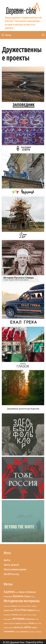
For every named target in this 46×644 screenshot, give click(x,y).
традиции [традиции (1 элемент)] (17, 632)
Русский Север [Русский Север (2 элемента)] (9, 610)
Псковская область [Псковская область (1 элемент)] (27, 606)
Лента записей (11, 565)
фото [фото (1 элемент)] (29, 632)
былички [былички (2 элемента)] (15, 615)
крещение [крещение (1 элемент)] (6, 623)
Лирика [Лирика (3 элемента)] (27, 596)
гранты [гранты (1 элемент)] (30, 615)
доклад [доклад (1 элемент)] (34, 615)
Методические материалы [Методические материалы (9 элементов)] (22, 601)
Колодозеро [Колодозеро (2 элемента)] (8, 596)
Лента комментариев (15, 569)
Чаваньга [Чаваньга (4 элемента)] (31, 610)
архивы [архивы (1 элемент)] (38, 611)
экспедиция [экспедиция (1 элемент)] (38, 632)
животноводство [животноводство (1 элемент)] (8, 619)
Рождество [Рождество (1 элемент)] (34, 606)
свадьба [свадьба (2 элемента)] (34, 627)
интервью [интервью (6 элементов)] (19, 618)
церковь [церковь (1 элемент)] (33, 632)
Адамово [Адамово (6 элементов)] (9, 592)
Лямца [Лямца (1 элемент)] (33, 597)
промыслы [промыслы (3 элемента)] (19, 627)
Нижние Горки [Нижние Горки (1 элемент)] (7, 606)
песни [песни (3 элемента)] (31, 623)
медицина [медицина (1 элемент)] (12, 623)
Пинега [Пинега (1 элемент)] (20, 606)
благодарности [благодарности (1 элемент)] (7, 615)
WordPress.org (11, 574)
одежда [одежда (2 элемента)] (18, 623)
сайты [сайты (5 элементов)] (27, 627)
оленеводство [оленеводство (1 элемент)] (25, 623)
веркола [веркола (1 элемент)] (21, 615)
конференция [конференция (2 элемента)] (30, 619)
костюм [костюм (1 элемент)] (37, 619)
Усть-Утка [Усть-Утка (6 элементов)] (20, 610)
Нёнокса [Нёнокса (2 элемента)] (14, 606)
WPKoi (40, 642)
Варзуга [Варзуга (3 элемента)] (22, 592)
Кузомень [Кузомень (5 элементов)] (18, 596)
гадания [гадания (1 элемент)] (25, 615)
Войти (7, 560)
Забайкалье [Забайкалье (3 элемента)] (31, 592)
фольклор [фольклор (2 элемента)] (24, 632)
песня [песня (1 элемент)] (36, 623)
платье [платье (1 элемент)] (39, 623)
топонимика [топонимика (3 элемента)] (9, 631)
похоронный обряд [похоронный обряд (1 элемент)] (9, 628)
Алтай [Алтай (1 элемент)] (17, 592)
